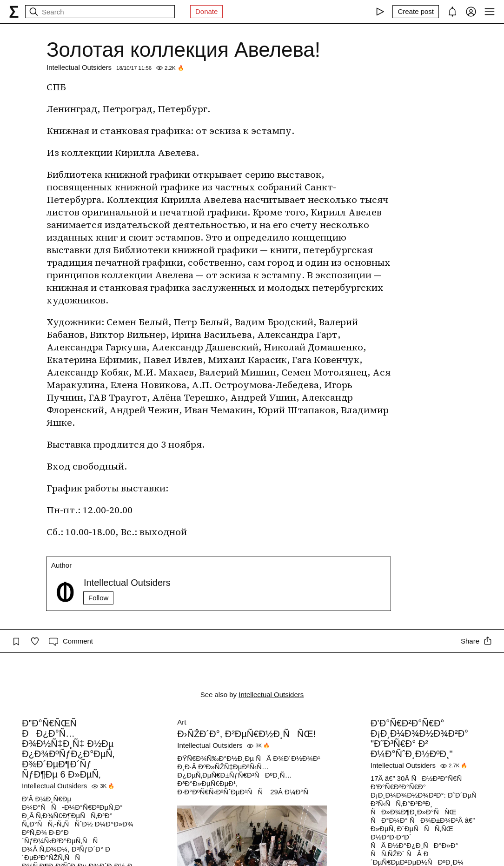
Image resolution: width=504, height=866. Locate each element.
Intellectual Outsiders (79, 67)
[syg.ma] (14, 12)
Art (182, 722)
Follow (98, 598)
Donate (206, 11)
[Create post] (416, 12)
